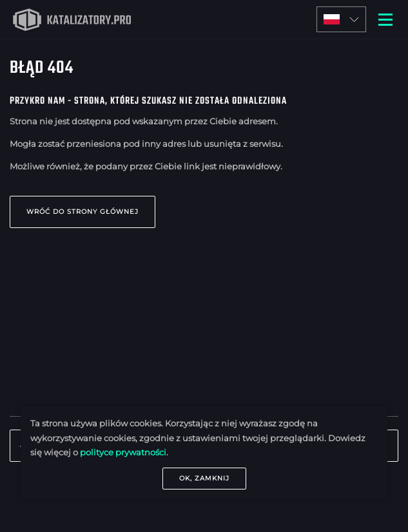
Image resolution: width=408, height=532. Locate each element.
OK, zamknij (204, 478)
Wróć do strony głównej (83, 212)
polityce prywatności (123, 452)
